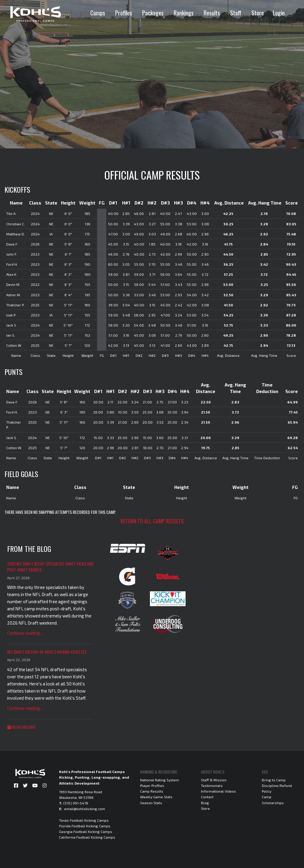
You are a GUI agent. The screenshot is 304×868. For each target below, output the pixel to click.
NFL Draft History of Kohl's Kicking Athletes (47, 652)
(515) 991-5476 (76, 803)
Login (279, 13)
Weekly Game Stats (156, 797)
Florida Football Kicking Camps (85, 826)
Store (258, 13)
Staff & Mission (214, 780)
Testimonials (212, 785)
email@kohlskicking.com (85, 809)
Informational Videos (218, 791)
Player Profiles (152, 785)
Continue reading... (25, 633)
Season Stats (151, 803)
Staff (236, 13)
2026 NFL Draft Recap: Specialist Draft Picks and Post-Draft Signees (50, 567)
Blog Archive (21, 727)
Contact (207, 797)
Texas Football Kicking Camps (84, 820)
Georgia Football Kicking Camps (86, 831)
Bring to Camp (274, 780)
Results (212, 13)
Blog (205, 803)
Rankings (184, 13)
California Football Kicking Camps (87, 837)
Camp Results (152, 791)
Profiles (124, 13)
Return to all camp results (152, 521)
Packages (153, 13)
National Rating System (160, 780)
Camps (98, 13)
